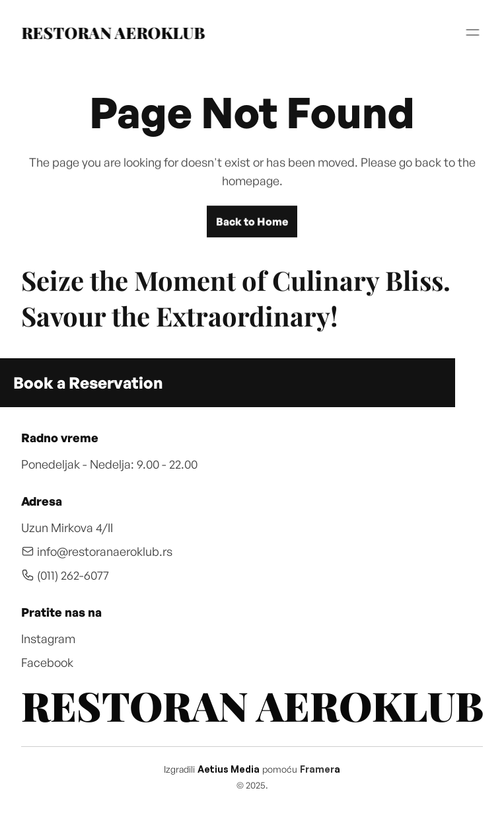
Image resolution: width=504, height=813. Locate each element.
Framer (317, 769)
